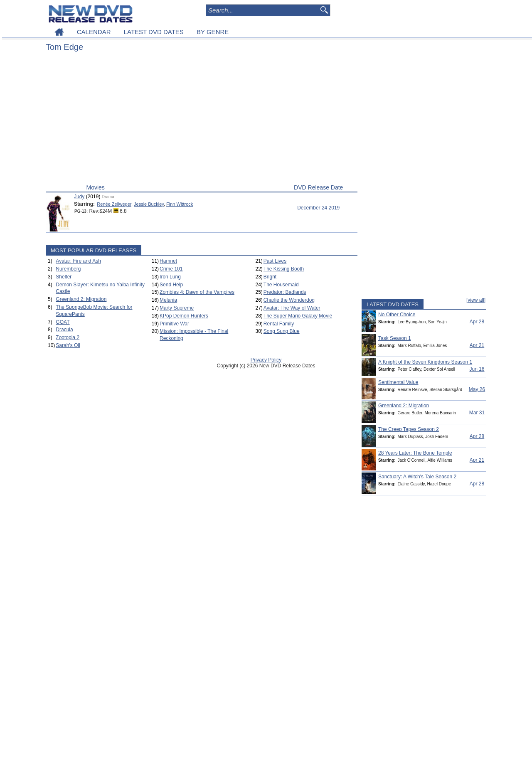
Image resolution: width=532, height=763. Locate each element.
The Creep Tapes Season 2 (409, 429)
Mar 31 (477, 413)
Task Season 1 (395, 338)
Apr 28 (477, 322)
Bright (270, 277)
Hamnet (168, 261)
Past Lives (275, 261)
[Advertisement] (202, 120)
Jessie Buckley (149, 204)
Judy (79, 197)
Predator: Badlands (285, 292)
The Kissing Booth (284, 269)
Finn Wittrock (180, 204)
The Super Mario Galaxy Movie (298, 316)
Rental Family (279, 324)
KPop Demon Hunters (184, 316)
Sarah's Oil (68, 345)
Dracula (64, 330)
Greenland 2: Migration (81, 299)
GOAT (63, 322)
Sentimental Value (398, 382)
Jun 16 (477, 369)
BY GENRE (213, 32)
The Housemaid (281, 285)
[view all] (476, 300)
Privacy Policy (266, 360)
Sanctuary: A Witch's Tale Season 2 (417, 477)
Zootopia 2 (68, 337)
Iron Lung (170, 277)
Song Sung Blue (282, 331)
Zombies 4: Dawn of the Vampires (197, 292)
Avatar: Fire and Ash (78, 261)
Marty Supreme (177, 308)
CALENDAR (94, 32)
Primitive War (174, 324)
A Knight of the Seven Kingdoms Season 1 (425, 362)
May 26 (477, 389)
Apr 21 (477, 345)
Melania (168, 300)
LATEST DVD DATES (154, 32)
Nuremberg (68, 269)
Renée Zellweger (114, 204)
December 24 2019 (318, 208)
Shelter (64, 277)
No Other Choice (397, 315)
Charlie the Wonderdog (289, 300)
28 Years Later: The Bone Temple (415, 453)
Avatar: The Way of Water (292, 308)
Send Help (171, 285)
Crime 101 (171, 269)
